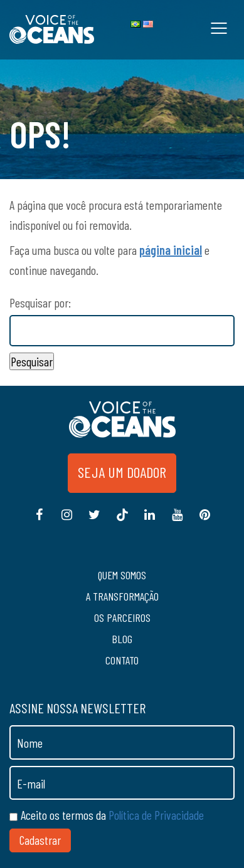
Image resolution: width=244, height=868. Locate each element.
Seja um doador (122, 472)
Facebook (40, 521)
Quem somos (122, 575)
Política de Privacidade (156, 815)
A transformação (122, 596)
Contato (122, 660)
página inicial (171, 250)
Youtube (178, 521)
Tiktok (122, 521)
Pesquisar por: (40, 302)
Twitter (95, 521)
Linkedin (150, 521)
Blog (122, 639)
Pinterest (205, 521)
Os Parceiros (122, 617)
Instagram (67, 521)
